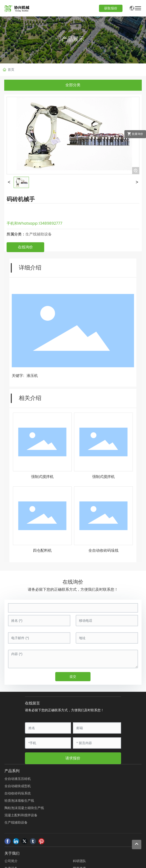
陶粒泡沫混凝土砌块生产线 (24, 808)
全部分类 (73, 85)
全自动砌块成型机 (18, 786)
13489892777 (51, 223)
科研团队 (79, 861)
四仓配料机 (42, 551)
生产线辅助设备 (39, 234)
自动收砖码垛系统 (18, 793)
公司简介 (11, 861)
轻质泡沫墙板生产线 (19, 801)
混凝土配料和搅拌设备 (21, 815)
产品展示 (73, 39)
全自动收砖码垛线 (103, 551)
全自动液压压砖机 (18, 779)
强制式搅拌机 (42, 477)
